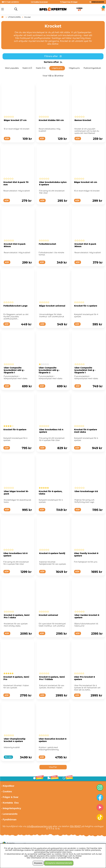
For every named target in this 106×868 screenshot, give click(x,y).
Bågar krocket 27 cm (15, 120)
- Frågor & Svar (10, 797)
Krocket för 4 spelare (86, 306)
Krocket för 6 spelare (15, 430)
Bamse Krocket (83, 120)
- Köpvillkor (8, 786)
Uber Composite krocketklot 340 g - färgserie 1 (85, 370)
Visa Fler (53, 767)
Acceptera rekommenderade (59, 863)
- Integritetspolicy (11, 808)
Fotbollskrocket (47, 244)
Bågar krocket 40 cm (86, 182)
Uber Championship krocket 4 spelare (15, 740)
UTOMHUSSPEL (14, 17)
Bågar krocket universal (52, 306)
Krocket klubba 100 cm (51, 120)
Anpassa (38, 863)
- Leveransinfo (9, 814)
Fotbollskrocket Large (15, 306)
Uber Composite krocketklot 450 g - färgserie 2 (49, 370)
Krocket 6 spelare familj (52, 553)
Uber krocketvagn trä (86, 491)
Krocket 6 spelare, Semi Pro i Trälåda (52, 678)
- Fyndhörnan (9, 820)
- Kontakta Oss (10, 803)
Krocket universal (48, 615)
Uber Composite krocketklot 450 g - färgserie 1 (14, 370)
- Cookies (7, 791)
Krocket (28, 17)
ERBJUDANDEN (98, 2)
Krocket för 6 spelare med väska (86, 431)
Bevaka (8, 757)
